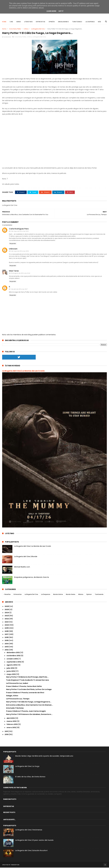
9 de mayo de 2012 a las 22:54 (19, 252)
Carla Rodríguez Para (19, 229)
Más (100, 22)
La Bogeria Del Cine (38, 29)
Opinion (89, 595)
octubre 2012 (12, 659)
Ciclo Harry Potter (15, 29)
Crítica (26, 29)
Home (4, 22)
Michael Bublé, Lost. (22, 567)
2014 (7, 644)
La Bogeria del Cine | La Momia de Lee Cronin (23, 371)
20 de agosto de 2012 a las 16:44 (20, 274)
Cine (11, 22)
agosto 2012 (12, 665)
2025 (7, 610)
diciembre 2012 (13, 653)
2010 (7, 735)
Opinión (52, 22)
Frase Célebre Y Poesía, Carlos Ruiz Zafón (24, 687)
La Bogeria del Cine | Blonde (26, 557)
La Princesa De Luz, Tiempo (18, 699)
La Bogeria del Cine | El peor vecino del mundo (34, 841)
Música (81, 595)
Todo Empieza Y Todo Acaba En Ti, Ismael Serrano (28, 680)
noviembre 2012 (14, 656)
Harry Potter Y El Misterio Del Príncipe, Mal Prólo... (27, 677)
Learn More (51, 11)
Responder (13, 244)
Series (19, 22)
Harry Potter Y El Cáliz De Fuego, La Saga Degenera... (29, 702)
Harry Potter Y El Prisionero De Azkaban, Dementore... (29, 715)
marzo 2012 (12, 722)
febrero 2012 (12, 725)
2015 (7, 641)
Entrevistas (41, 22)
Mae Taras (14, 271)
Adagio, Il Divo (12, 696)
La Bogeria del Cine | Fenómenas (29, 830)
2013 (7, 647)
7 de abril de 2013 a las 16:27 (19, 289)
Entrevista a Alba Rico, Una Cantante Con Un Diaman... (30, 705)
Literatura (28, 22)
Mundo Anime (58, 595)
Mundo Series (71, 595)
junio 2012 (11, 672)
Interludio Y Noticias (15, 708)
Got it (61, 11)
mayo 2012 (11, 675)
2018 (7, 632)
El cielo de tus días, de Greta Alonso (30, 777)
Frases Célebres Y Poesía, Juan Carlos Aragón (26, 712)
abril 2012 (11, 719)
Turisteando (77, 22)
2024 (7, 613)
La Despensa (90, 22)
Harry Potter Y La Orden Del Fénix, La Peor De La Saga (29, 690)
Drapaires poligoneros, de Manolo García (31, 578)
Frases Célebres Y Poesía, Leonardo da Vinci (25, 693)
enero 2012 (11, 728)
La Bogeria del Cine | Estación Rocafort (31, 851)
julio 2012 (11, 668)
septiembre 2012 (14, 662)
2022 (7, 619)
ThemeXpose (15, 865)
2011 (6, 732)
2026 (7, 607)
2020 (7, 625)
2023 (7, 616)
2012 (7, 650)
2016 (7, 638)
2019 (7, 629)
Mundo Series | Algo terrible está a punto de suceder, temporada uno (44, 756)
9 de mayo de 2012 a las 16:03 (19, 232)
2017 (7, 635)
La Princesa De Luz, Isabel (17, 684)
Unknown (13, 249)
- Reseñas (7, 595)
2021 (7, 622)
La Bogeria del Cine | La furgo (27, 767)
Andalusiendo (63, 22)
